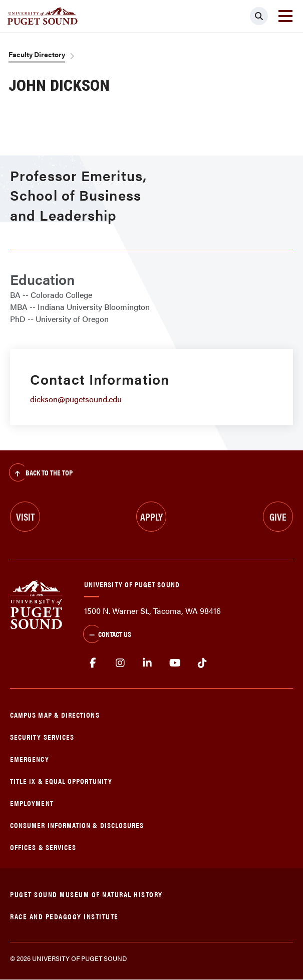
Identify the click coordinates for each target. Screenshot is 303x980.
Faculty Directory (37, 54)
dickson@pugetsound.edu (76, 399)
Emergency (30, 759)
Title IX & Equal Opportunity (61, 781)
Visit (25, 516)
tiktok (202, 663)
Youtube (175, 663)
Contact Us (107, 635)
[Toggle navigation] (285, 16)
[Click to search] (259, 16)
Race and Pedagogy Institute (64, 916)
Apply (151, 516)
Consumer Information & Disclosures (77, 825)
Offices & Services (43, 847)
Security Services (42, 737)
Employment (32, 803)
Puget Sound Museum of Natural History (86, 894)
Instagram (120, 663)
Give (278, 516)
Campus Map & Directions (55, 714)
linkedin (147, 663)
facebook (93, 663)
